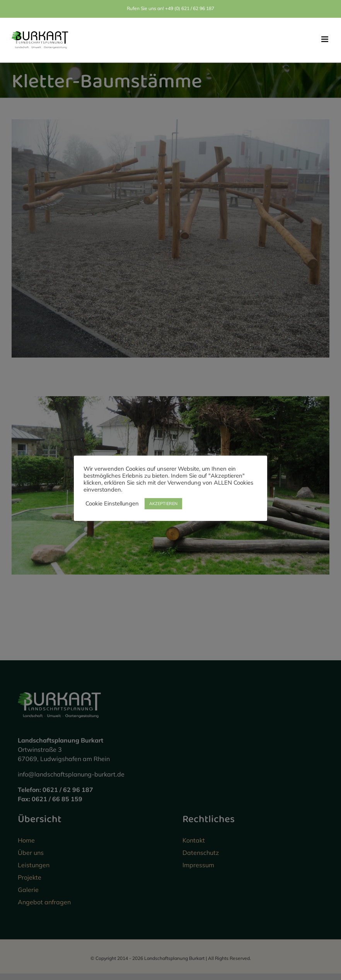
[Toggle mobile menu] (325, 39)
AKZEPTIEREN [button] (163, 504)
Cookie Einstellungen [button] (112, 504)
